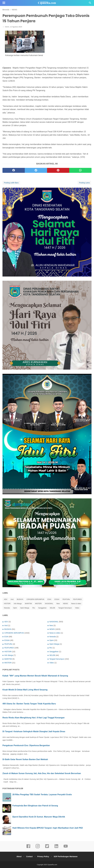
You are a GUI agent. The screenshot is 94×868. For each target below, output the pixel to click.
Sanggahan (42, 608)
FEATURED (77, 599)
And (12, 599)
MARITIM (28, 604)
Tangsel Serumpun (65, 608)
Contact (29, 857)
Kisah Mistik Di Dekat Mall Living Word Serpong (25, 690)
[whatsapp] (80, 170)
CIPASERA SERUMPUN (35, 599)
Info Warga (18, 604)
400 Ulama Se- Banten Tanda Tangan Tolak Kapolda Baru (29, 704)
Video (77, 608)
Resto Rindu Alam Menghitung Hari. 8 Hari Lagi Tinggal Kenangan (34, 718)
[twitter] (36, 170)
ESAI (49, 599)
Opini (15, 608)
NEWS (65, 604)
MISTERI (38, 604)
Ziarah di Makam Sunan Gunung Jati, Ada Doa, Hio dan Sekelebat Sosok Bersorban (42, 773)
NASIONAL (49, 604)
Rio (34, 608)
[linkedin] (56, 848)
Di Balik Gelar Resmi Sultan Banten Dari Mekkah (25, 759)
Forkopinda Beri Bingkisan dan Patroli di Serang (35, 806)
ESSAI (57, 599)
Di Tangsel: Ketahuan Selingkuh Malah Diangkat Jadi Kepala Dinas (34, 731)
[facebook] (14, 170)
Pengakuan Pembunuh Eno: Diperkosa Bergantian (26, 745)
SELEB (52, 608)
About (19, 857)
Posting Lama (84, 183)
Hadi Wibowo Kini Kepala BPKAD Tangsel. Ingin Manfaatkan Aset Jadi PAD (48, 828)
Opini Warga (25, 608)
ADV (6, 599)
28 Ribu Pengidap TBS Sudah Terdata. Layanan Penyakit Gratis (42, 795)
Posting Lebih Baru (11, 183)
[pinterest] (58, 170)
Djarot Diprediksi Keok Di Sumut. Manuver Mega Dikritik (39, 817)
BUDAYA (20, 599)
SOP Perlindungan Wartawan (66, 857)
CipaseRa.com (52, 865)
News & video (76, 604)
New (58, 604)
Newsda (7, 608)
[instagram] (38, 848)
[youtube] (66, 848)
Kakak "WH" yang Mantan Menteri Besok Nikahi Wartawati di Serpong (35, 676)
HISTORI (7, 604)
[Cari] (90, 4)
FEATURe (66, 599)
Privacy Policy (43, 857)
